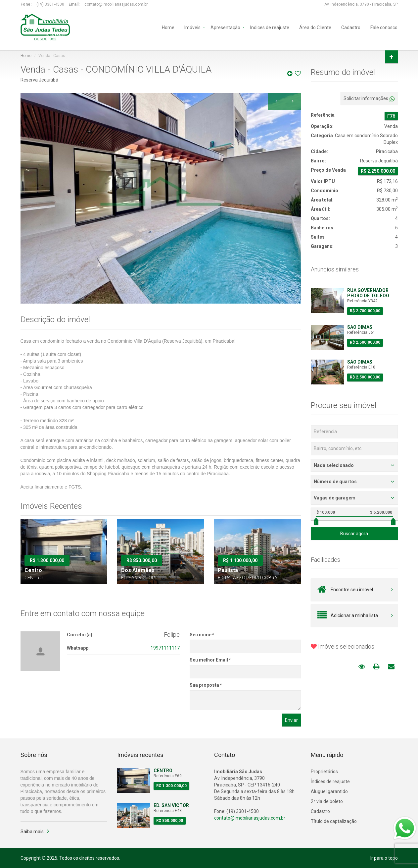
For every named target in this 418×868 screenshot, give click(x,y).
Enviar (291, 720)
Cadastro (351, 27)
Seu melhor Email (210, 660)
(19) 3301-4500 (50, 4)
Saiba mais (32, 832)
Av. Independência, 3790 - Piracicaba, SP (361, 4)
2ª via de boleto (327, 801)
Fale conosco (384, 27)
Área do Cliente (315, 27)
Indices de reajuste (270, 27)
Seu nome (202, 635)
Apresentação (225, 27)
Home (168, 27)
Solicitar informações (369, 99)
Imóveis (192, 27)
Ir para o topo (384, 858)
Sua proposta (205, 685)
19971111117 (165, 648)
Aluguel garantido (329, 791)
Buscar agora (354, 534)
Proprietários (324, 772)
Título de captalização (334, 821)
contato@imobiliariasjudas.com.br (116, 4)
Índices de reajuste (330, 781)
